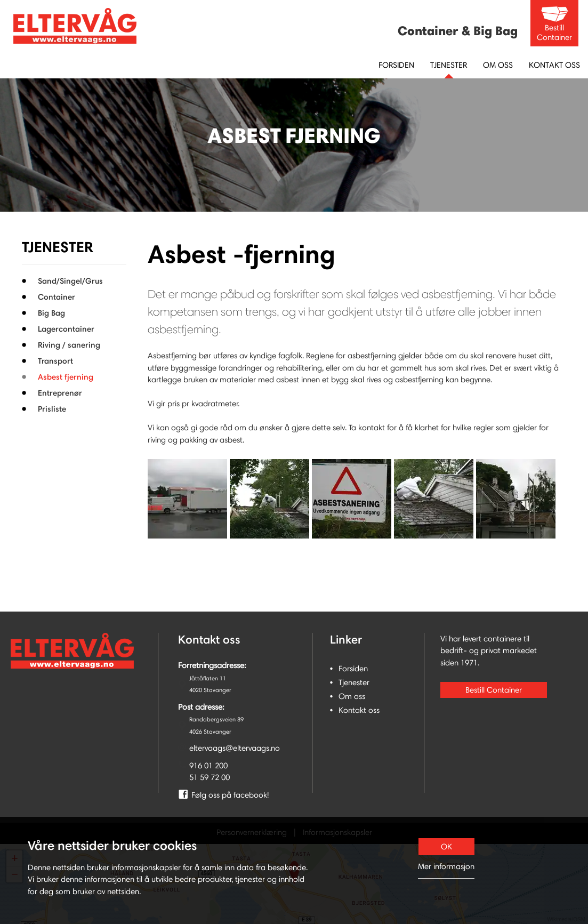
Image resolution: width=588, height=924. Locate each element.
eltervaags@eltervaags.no (235, 748)
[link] (235, 796)
